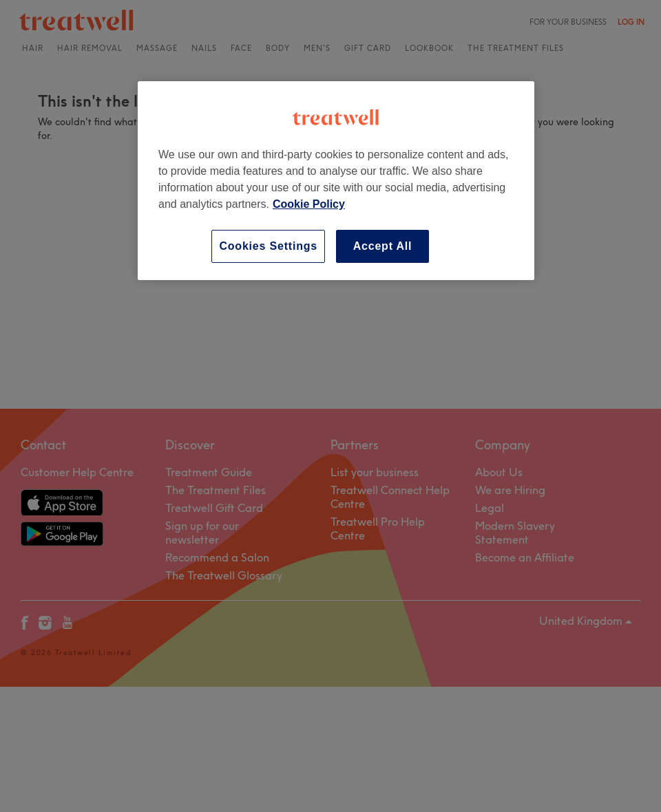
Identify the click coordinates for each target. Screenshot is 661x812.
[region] (336, 181)
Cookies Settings (268, 246)
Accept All (383, 246)
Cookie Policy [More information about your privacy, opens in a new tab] (309, 204)
